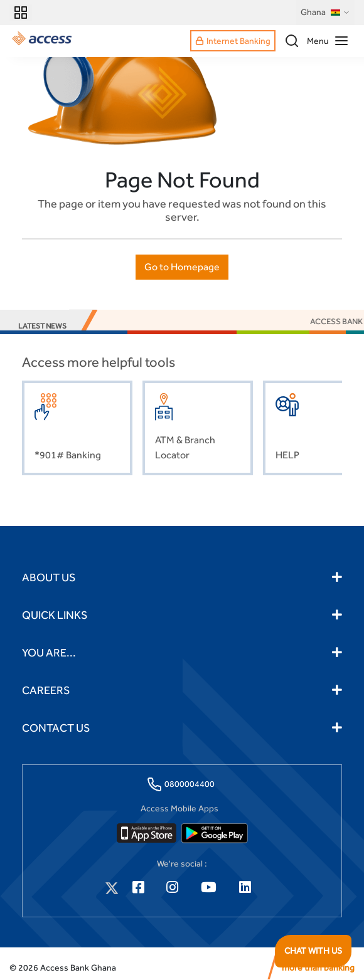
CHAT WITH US (313, 951)
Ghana (325, 13)
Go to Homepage (182, 267)
